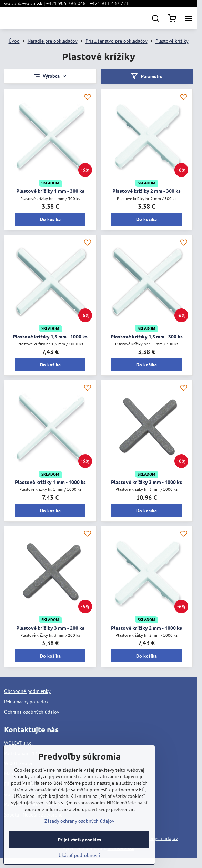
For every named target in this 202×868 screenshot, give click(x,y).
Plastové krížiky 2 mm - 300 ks (147, 191)
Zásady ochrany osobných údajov (79, 838)
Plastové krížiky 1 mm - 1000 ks (50, 482)
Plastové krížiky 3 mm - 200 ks (50, 628)
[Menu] (189, 18)
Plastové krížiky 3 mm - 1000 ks (147, 482)
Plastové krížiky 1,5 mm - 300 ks (147, 336)
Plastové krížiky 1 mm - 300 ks (50, 191)
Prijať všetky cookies (79, 857)
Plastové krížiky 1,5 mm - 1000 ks (50, 336)
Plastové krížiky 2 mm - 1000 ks (147, 628)
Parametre (147, 76)
